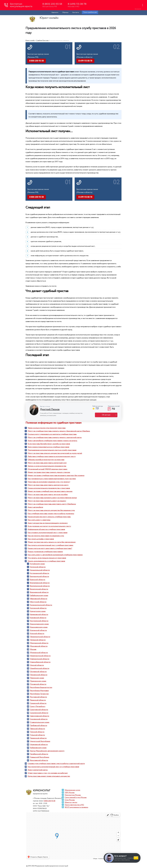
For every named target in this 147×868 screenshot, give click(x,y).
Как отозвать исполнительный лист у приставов (48, 533)
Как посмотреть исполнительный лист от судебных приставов (53, 767)
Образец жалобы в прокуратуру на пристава (46, 460)
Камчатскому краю (38, 611)
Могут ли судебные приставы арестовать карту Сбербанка (52, 504)
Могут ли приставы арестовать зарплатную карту (48, 485)
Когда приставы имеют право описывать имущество (49, 776)
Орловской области (38, 672)
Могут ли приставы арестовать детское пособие (48, 495)
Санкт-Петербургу (38, 706)
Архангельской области (40, 570)
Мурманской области (39, 653)
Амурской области (38, 567)
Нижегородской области (40, 656)
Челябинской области (39, 754)
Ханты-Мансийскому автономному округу (47, 751)
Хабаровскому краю (38, 748)
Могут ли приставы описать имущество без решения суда (51, 510)
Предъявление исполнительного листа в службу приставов (52, 450)
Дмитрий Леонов (50, 409)
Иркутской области (38, 602)
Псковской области (38, 684)
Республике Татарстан (39, 694)
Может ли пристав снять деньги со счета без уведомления (52, 542)
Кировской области (38, 618)
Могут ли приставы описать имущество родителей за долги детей (55, 453)
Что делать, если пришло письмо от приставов (47, 558)
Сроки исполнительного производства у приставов (49, 488)
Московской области (39, 646)
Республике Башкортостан (41, 687)
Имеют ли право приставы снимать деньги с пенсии (49, 472)
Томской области (37, 732)
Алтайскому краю (37, 564)
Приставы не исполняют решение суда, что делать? (49, 482)
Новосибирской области (40, 662)
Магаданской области (39, 643)
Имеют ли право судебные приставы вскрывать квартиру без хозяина (56, 476)
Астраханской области (40, 573)
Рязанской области (38, 700)
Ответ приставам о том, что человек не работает (48, 773)
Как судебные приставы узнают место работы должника (51, 514)
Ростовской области (38, 697)
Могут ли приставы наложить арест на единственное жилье (52, 498)
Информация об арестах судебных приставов (46, 529)
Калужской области (38, 608)
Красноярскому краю (39, 627)
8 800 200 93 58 (49, 801)
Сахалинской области (39, 713)
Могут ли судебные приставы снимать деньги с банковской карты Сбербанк (59, 431)
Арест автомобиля (35, 507)
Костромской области (39, 621)
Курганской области (38, 630)
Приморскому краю (38, 681)
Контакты (76, 12)
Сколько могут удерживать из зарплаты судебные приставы (52, 434)
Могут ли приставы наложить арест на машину (47, 501)
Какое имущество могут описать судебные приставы (49, 517)
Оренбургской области (40, 668)
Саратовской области (39, 710)
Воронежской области (39, 592)
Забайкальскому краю (39, 596)
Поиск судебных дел (90, 12)
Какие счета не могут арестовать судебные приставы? (50, 548)
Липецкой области (38, 640)
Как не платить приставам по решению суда (46, 536)
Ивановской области (39, 599)
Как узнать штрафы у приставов (41, 539)
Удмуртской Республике (40, 741)
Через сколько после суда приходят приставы (47, 428)
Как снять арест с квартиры (39, 520)
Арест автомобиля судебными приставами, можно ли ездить (52, 441)
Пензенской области (39, 675)
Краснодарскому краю (39, 624)
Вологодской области (39, 589)
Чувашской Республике (40, 757)
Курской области (37, 634)
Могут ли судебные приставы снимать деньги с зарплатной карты (55, 437)
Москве (33, 649)
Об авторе (106, 415)
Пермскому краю (37, 678)
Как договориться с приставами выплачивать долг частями (52, 479)
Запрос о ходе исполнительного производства (47, 466)
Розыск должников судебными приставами (45, 552)
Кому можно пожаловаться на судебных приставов (48, 447)
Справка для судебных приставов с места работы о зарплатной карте (56, 764)
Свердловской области (40, 716)
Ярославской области (39, 760)
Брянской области (38, 580)
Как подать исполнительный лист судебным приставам (50, 545)
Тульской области (37, 735)
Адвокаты (55, 12)
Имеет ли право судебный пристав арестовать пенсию (50, 491)
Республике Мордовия (39, 691)
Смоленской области (39, 719)
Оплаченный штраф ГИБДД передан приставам (48, 469)
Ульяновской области (39, 745)
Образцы (65, 12)
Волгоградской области (40, 586)
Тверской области (37, 729)
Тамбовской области (39, 726)
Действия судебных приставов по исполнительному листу (52, 457)
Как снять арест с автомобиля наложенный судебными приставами (55, 555)
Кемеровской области (39, 615)
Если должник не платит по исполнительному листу (49, 526)
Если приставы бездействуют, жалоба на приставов (49, 444)
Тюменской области (38, 738)
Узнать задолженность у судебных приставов (46, 561)
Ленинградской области (40, 637)
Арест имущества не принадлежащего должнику (48, 523)
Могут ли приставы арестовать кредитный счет (47, 463)
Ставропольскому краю (40, 722)
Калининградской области (41, 605)
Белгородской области (40, 576)
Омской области (37, 665)
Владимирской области (40, 583)
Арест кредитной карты (38, 770)
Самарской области (38, 703)
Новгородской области (40, 659)
